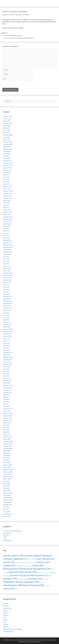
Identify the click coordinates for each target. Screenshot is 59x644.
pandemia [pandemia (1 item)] (7, 576)
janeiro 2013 (7, 355)
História (5, 615)
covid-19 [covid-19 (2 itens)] (29, 566)
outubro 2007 (7, 502)
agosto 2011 (7, 395)
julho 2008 (6, 481)
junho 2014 (7, 315)
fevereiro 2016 (7, 268)
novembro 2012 (8, 360)
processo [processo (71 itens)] (41, 575)
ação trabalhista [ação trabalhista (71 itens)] (17, 559)
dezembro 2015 (8, 273)
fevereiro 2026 (7, 116)
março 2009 (7, 463)
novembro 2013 (8, 332)
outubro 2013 (7, 334)
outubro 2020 (7, 147)
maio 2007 (6, 507)
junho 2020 (7, 154)
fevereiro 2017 (7, 240)
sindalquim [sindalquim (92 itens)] (11, 582)
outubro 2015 (7, 278)
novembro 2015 (8, 275)
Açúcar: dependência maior (13, 36)
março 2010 (7, 434)
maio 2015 (6, 289)
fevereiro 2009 (7, 465)
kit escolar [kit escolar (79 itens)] (29, 572)
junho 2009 (7, 455)
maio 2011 (6, 402)
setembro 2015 (8, 280)
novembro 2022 (8, 135)
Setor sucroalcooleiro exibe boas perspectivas (19, 38)
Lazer (5, 622)
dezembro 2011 (8, 385)
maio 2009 (6, 458)
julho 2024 (6, 128)
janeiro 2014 (7, 327)
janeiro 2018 (7, 215)
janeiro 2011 (7, 411)
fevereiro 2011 (7, 409)
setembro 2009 (8, 448)
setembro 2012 (8, 364)
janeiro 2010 (7, 439)
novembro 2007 (8, 500)
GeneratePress (37, 642)
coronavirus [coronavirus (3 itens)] (19, 566)
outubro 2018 (7, 196)
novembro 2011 (8, 388)
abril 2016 (6, 264)
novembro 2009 (8, 444)
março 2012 (7, 378)
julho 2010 (6, 425)
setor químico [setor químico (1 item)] (45, 579)
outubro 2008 (7, 474)
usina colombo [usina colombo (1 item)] (47, 586)
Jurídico (5, 620)
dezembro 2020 (8, 142)
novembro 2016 (8, 247)
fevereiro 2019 (7, 186)
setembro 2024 (8, 123)
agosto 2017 (7, 226)
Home (5, 617)
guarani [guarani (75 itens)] (15, 572)
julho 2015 (6, 285)
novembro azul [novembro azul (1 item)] (40, 573)
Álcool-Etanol (7, 533)
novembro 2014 (8, 303)
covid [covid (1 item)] (25, 566)
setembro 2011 (8, 392)
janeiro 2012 (7, 383)
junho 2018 (7, 203)
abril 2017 (6, 236)
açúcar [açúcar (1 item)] (30, 559)
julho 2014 (6, 313)
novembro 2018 (8, 193)
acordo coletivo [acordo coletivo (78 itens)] (13, 556)
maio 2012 (6, 374)
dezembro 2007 (8, 498)
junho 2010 (7, 427)
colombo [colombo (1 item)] (25, 563)
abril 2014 (6, 320)
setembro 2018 (8, 198)
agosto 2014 (7, 310)
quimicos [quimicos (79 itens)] (10, 579)
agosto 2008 (7, 479)
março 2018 (7, 210)
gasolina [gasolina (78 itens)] (44, 569)
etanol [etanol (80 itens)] (38, 565)
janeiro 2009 (7, 467)
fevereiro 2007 (7, 514)
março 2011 (7, 406)
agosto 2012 (7, 367)
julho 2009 (6, 453)
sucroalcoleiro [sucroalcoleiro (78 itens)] (29, 582)
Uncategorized (8, 540)
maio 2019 (6, 179)
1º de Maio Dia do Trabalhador (12, 531)
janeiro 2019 (7, 189)
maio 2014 (6, 317)
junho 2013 (7, 343)
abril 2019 (6, 182)
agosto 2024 (7, 126)
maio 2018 (6, 205)
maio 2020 (6, 156)
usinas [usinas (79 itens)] (9, 588)
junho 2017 (7, 231)
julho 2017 (6, 229)
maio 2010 (6, 430)
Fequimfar (6, 536)
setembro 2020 (8, 149)
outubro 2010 (7, 418)
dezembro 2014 (8, 301)
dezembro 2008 (8, 470)
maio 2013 (6, 346)
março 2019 (7, 184)
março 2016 (7, 266)
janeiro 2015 (7, 299)
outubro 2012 (7, 362)
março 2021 (7, 137)
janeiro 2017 (7, 243)
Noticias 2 (6, 627)
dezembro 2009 (8, 441)
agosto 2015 (7, 282)
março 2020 (7, 158)
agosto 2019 (7, 172)
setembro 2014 (8, 308)
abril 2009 (6, 460)
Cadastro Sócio (8, 608)
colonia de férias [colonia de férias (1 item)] (32, 563)
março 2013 (7, 350)
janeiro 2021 (7, 140)
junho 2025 (7, 121)
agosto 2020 (7, 151)
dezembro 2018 (8, 191)
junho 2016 (7, 259)
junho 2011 (7, 399)
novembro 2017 (8, 219)
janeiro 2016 (7, 271)
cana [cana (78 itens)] (41, 559)
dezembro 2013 (8, 329)
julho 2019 (6, 175)
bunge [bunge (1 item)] (34, 559)
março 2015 (7, 294)
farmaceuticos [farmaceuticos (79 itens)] (13, 569)
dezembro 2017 (8, 217)
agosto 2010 (7, 423)
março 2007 (7, 512)
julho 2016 (6, 257)
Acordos (6, 603)
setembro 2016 (8, 252)
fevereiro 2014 (7, 324)
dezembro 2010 (8, 413)
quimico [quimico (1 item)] (50, 576)
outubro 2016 (7, 250)
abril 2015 (6, 292)
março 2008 (7, 491)
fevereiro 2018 (7, 212)
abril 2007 (6, 509)
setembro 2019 (8, 170)
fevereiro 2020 (7, 161)
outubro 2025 (7, 119)
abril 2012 (6, 376)
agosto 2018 (7, 200)
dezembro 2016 (8, 245)
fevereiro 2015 (7, 296)
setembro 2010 (8, 420)
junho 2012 (7, 371)
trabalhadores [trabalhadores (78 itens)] (12, 585)
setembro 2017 (8, 224)
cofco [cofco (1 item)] (21, 563)
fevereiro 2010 (7, 437)
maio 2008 (6, 486)
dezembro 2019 (8, 163)
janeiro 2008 (7, 495)
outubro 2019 (7, 168)
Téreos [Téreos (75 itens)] (28, 585)
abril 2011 (6, 404)
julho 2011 (6, 397)
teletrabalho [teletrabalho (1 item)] (42, 582)
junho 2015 (7, 287)
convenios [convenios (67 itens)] (43, 562)
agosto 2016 (7, 254)
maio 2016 (6, 261)
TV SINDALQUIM (8, 632)
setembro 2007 (8, 505)
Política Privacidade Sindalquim (13, 629)
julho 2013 (6, 341)
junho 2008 (7, 484)
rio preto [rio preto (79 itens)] (35, 579)
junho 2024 (7, 130)
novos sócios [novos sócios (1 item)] (47, 573)
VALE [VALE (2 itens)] (16, 589)
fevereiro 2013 (7, 353)
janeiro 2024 (7, 133)
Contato (6, 610)
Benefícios (6, 606)
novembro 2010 (8, 416)
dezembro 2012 (8, 357)
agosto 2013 (7, 338)
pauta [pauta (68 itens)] (29, 575)
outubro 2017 (7, 222)
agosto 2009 (7, 451)
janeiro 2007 (7, 516)
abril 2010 (6, 432)
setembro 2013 (8, 336)
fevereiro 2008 (7, 493)
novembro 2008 (8, 472)
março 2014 (7, 322)
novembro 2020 (8, 144)
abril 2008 (6, 488)
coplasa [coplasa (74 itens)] (9, 565)
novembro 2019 (8, 165)
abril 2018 (6, 207)
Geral (6, 33)
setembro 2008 (8, 477)
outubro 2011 (7, 390)
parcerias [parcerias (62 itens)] (17, 575)
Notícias (6, 624)
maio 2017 (6, 233)
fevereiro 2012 (7, 381)
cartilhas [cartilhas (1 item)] (17, 563)
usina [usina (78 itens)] (39, 585)
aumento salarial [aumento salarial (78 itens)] (34, 556)
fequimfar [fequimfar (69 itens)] (30, 569)
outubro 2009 (7, 446)
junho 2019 (7, 177)
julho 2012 (6, 369)
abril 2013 (6, 348)
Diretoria (6, 613)
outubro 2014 (7, 306)
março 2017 (7, 238)
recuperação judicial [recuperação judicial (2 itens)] (22, 579)
